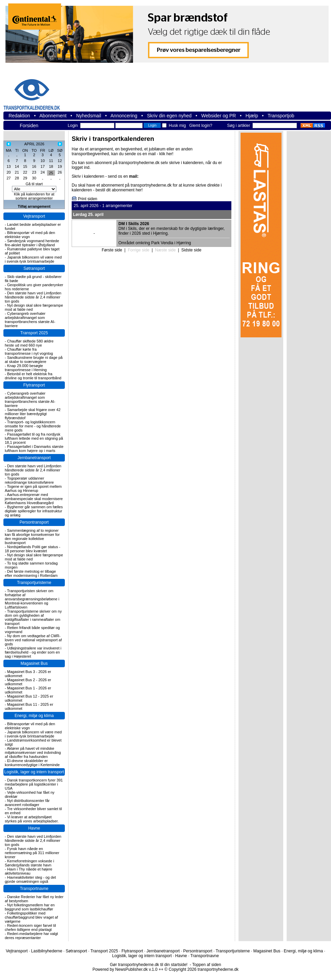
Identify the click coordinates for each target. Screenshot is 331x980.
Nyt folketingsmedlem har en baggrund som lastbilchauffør (30, 907)
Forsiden (29, 126)
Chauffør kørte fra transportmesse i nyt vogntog (29, 351)
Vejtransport (34, 216)
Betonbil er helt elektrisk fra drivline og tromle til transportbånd (33, 376)
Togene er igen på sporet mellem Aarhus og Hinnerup (33, 488)
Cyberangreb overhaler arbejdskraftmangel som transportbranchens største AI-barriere (30, 320)
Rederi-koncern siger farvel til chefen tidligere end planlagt (30, 927)
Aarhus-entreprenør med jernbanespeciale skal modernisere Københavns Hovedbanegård (34, 499)
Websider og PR (219, 116)
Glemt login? (201, 126)
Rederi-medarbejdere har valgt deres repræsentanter (31, 936)
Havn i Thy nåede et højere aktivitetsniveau (28, 871)
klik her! (166, 154)
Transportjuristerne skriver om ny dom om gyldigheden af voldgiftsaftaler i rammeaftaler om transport (33, 617)
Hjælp (252, 116)
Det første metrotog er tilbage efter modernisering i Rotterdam (31, 573)
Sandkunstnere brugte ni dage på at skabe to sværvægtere (34, 360)
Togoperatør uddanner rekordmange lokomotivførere (29, 480)
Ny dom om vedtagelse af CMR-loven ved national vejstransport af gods (33, 640)
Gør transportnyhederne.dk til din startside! (149, 965)
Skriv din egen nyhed (169, 116)
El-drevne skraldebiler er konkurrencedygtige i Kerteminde (32, 763)
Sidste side (191, 250)
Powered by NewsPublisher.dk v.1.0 (125, 969)
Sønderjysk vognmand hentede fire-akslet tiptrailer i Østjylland (32, 243)
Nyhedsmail (89, 116)
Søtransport (34, 268)
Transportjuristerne (34, 583)
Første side (112, 250)
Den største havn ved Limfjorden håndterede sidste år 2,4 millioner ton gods (33, 297)
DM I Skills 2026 (134, 224)
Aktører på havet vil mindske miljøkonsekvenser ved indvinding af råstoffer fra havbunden (33, 752)
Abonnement (53, 116)
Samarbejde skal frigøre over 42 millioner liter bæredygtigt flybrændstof (33, 414)
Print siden (88, 199)
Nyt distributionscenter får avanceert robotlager (27, 803)
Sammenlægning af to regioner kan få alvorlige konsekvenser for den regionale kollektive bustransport (32, 537)
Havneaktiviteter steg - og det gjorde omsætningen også (30, 879)
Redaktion (19, 116)
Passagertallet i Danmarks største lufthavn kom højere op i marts (34, 449)
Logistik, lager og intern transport (34, 772)
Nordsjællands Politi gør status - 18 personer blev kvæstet (33, 549)
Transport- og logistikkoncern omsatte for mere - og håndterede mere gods (33, 426)
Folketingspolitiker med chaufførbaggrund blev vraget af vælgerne (31, 917)
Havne (34, 828)
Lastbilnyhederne (47, 951)
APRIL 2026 (34, 144)
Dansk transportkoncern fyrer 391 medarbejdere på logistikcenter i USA (34, 784)
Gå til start (34, 184)
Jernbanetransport (34, 458)
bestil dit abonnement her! (119, 190)
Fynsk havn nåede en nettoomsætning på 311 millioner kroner (32, 853)
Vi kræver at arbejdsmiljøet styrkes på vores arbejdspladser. (32, 819)
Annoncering (124, 116)
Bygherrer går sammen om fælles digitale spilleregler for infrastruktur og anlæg (34, 511)
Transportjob (281, 116)
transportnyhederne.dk (41, 90)
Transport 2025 (34, 333)
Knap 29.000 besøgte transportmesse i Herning (26, 368)
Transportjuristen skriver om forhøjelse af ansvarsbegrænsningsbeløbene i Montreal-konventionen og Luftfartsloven (32, 599)
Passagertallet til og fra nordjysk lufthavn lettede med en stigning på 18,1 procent (34, 438)
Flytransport (34, 385)
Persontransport (34, 522)
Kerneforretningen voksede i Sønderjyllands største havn (29, 863)
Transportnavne (34, 889)
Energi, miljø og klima (34, 716)
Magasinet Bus (34, 663)
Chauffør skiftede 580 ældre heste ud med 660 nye (29, 343)
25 (51, 173)
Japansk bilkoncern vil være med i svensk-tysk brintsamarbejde (33, 259)
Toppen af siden (207, 965)
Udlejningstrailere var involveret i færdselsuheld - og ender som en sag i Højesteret (33, 652)
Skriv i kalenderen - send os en (105, 176)
